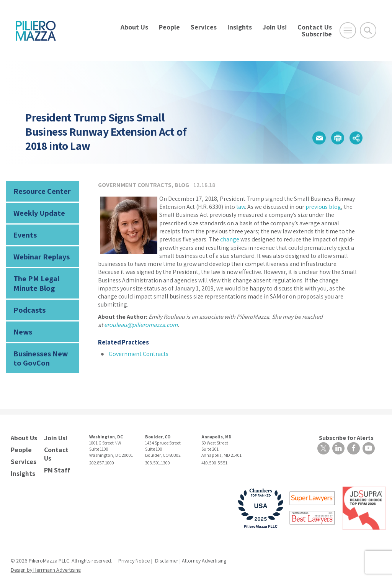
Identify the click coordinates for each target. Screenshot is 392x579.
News (22, 324)
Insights (240, 27)
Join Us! (275, 27)
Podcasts (28, 303)
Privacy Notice (134, 548)
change (230, 239)
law (241, 207)
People (169, 27)
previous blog (323, 207)
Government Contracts (135, 185)
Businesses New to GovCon (42, 349)
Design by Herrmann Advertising (46, 557)
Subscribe (317, 34)
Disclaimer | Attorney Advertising (191, 548)
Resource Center (39, 191)
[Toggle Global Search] (368, 30)
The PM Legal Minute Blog (34, 278)
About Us (134, 27)
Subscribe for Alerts (348, 428)
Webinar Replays (39, 253)
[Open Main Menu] (348, 30)
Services (204, 27)
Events (24, 232)
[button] (316, 138)
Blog (182, 185)
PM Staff (56, 458)
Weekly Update (37, 211)
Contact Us (315, 27)
